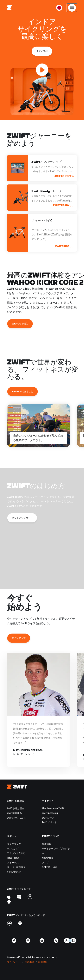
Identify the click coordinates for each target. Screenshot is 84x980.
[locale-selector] (59, 8)
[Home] (10, 8)
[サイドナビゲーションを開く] (72, 8)
